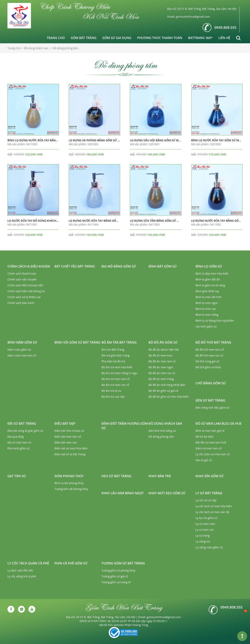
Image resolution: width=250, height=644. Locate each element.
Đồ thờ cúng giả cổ (207, 361)
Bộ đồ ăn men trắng (161, 379)
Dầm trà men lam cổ (209, 448)
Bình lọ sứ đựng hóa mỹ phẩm (215, 321)
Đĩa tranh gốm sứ (19, 448)
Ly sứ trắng (203, 536)
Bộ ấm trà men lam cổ (116, 379)
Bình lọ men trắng (207, 315)
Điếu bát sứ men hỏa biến (71, 448)
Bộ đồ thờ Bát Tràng (213, 342)
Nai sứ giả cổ (204, 460)
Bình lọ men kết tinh (208, 297)
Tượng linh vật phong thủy (71, 489)
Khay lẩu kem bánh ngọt (123, 493)
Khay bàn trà (160, 476)
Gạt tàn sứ (17, 476)
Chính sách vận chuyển (22, 279)
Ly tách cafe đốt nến (20, 570)
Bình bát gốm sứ (163, 266)
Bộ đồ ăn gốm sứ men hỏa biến (168, 397)
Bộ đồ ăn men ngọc (161, 367)
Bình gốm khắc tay (207, 291)
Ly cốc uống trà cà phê (22, 576)
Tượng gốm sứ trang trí (116, 582)
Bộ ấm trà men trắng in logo (119, 373)
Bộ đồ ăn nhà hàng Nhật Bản (167, 385)
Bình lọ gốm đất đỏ (208, 279)
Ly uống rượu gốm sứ (209, 547)
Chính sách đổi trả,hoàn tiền (25, 285)
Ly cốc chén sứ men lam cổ (213, 454)
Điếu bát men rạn (66, 442)
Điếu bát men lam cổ (68, 437)
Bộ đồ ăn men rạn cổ (162, 373)
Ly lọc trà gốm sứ (206, 518)
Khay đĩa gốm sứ (210, 476)
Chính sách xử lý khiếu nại (24, 297)
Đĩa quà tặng (16, 437)
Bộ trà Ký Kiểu (204, 437)
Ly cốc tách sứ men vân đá (212, 512)
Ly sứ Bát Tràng (209, 493)
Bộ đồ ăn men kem (161, 355)
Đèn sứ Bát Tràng (210, 400)
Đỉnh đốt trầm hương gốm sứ (125, 426)
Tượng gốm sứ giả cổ (115, 576)
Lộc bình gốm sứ (206, 326)
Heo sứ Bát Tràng (116, 476)
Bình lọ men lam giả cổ (210, 431)
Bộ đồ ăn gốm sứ (163, 342)
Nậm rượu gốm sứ (19, 350)
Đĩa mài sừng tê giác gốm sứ (25, 431)
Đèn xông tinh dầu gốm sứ (212, 408)
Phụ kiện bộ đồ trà (113, 361)
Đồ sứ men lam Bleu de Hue (219, 424)
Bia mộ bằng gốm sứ (119, 266)
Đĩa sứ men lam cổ (19, 442)
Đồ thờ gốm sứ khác (208, 367)
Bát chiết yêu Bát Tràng (75, 266)
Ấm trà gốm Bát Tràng (115, 355)
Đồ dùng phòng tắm (161, 437)
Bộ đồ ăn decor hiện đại (164, 350)
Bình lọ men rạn (206, 309)
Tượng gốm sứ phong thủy (118, 570)
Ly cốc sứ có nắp (206, 500)
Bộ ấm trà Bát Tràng (119, 342)
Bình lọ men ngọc (207, 303)
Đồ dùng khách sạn (165, 424)
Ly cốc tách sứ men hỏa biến (214, 506)
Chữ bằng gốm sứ (211, 383)
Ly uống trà (203, 541)
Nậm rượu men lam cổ (22, 355)
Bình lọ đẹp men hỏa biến (212, 273)
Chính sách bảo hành (21, 303)
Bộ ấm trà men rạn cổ (115, 385)
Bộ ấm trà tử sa (111, 391)
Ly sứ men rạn (205, 530)
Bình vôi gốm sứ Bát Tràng (77, 342)
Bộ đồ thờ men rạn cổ (209, 355)
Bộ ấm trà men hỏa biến (117, 367)
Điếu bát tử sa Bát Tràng (70, 454)
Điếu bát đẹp (65, 424)
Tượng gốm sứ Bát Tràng (123, 563)
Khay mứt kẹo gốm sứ (167, 493)
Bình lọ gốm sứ (209, 266)
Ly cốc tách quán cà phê (28, 563)
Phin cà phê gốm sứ (71, 563)
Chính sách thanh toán (22, 273)
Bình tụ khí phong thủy (69, 483)
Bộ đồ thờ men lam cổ (210, 350)
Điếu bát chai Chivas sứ (69, 431)
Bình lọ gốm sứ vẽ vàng (210, 285)
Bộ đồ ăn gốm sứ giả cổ (163, 391)
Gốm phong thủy (69, 476)
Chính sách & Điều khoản (29, 266)
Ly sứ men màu (205, 524)
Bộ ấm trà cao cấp (113, 397)
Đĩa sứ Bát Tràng (22, 424)
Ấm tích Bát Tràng (113, 350)
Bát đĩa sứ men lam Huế (211, 442)
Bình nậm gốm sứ (22, 342)
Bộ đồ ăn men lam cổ (162, 361)
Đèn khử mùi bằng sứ (162, 431)
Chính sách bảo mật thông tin (26, 291)
